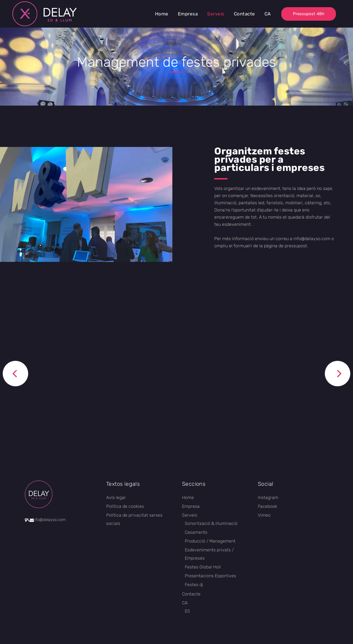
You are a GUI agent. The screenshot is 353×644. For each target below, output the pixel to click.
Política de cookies (125, 506)
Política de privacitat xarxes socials (134, 519)
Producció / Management (210, 541)
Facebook (268, 506)
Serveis (190, 515)
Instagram (268, 497)
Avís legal (116, 497)
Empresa (191, 506)
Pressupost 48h (309, 14)
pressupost (296, 246)
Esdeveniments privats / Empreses (209, 554)
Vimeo (264, 515)
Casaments (196, 532)
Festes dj (194, 585)
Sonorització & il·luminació (211, 523)
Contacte (191, 594)
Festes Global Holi (203, 567)
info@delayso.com (312, 239)
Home (188, 497)
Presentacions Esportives (210, 576)
